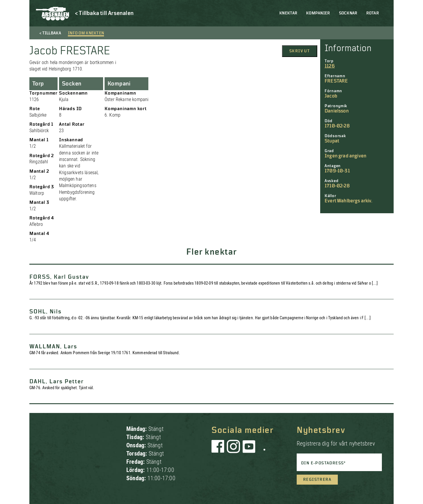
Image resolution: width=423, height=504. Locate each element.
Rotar (373, 13)
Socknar (348, 13)
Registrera (317, 480)
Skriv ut (300, 51)
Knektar (288, 13)
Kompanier (318, 13)
